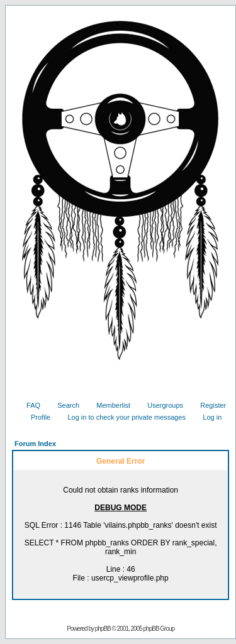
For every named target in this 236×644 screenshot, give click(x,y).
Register (208, 405)
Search (64, 405)
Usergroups (160, 405)
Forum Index (35, 444)
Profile (36, 417)
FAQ (29, 405)
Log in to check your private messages (122, 417)
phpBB (103, 629)
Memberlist (109, 405)
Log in (207, 417)
